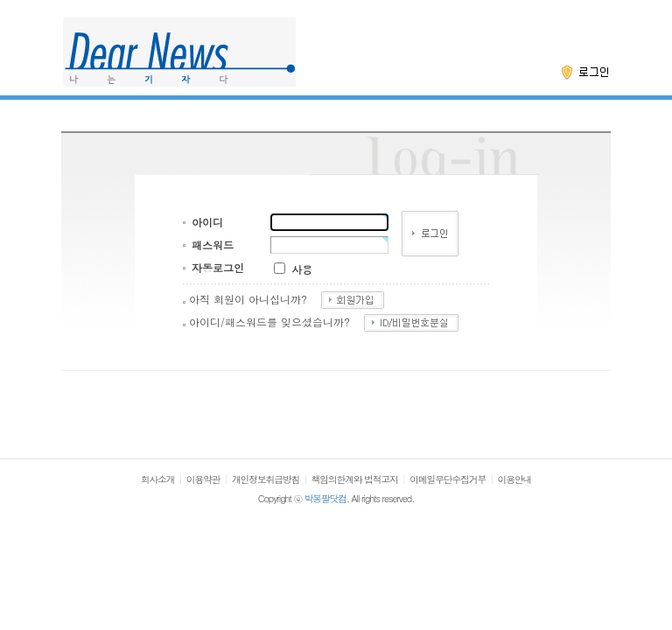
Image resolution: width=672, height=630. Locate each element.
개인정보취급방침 (266, 479)
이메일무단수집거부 (448, 479)
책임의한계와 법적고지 (355, 479)
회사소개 (158, 479)
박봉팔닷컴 (325, 498)
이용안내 (515, 479)
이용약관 (203, 479)
